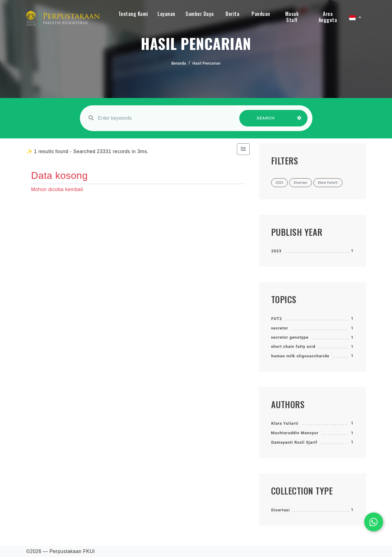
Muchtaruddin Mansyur (295, 433)
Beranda (179, 63)
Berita (232, 14)
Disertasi (281, 510)
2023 (277, 251)
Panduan (261, 14)
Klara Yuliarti (285, 423)
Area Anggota (328, 17)
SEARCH (266, 121)
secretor (280, 328)
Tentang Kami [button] (133, 14)
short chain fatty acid (293, 346)
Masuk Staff (292, 17)
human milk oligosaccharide (301, 356)
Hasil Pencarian (207, 63)
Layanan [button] (166, 14)
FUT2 (277, 319)
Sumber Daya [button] (200, 14)
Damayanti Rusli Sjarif (294, 442)
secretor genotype (290, 337)
